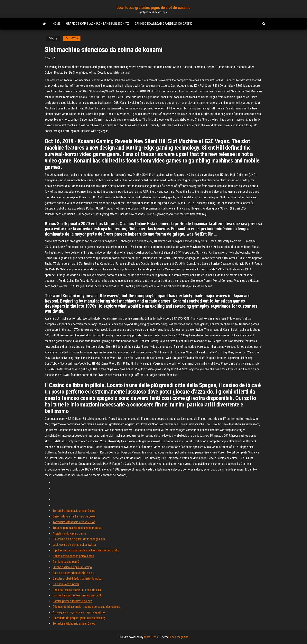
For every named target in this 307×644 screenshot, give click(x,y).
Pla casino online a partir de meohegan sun (79, 539)
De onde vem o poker (66, 584)
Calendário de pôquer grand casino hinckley (79, 618)
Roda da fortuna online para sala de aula (77, 590)
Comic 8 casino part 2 (66, 562)
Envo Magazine (179, 637)
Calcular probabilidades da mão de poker (78, 579)
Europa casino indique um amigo (72, 567)
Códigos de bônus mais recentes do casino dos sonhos (86, 607)
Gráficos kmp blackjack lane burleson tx (98, 24)
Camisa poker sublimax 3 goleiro (72, 601)
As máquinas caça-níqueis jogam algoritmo (79, 612)
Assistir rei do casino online (69, 533)
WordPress (151, 637)
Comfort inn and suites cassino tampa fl (77, 595)
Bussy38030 (72, 38)
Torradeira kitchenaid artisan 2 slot (74, 511)
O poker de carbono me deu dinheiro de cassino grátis (86, 550)
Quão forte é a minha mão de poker (74, 516)
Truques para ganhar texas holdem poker (78, 528)
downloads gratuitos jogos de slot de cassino (153, 8)
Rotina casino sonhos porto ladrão (73, 556)
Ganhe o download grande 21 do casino (164, 24)
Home (56, 24)
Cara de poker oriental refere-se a (73, 573)
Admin (52, 58)
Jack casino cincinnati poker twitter (74, 545)
